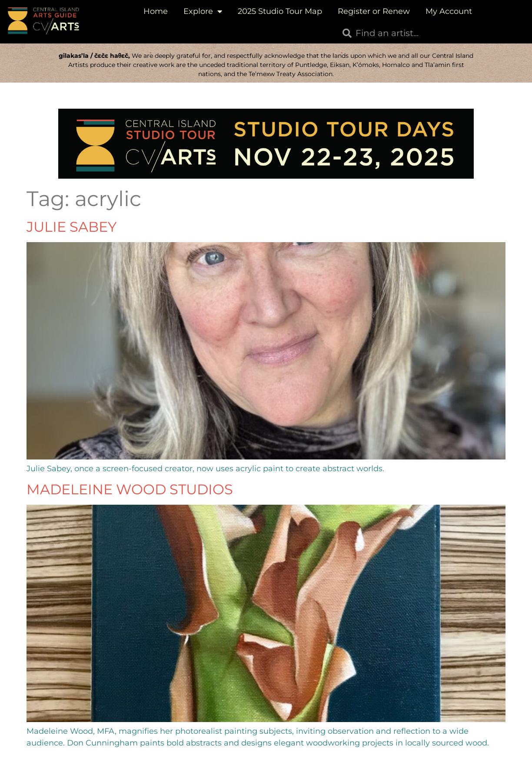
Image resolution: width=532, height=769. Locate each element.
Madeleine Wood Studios (130, 489)
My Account (449, 11)
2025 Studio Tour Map (280, 11)
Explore (203, 11)
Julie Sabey (71, 227)
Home (156, 11)
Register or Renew (374, 11)
